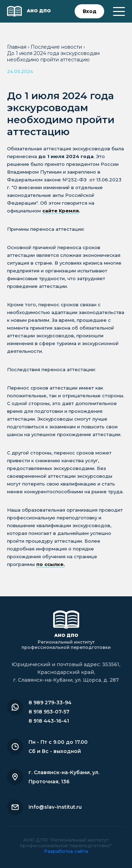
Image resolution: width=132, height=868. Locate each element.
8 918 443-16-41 (49, 721)
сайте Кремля (61, 211)
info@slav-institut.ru (55, 807)
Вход (90, 11)
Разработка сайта (66, 851)
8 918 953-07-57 (49, 712)
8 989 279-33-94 (50, 703)
